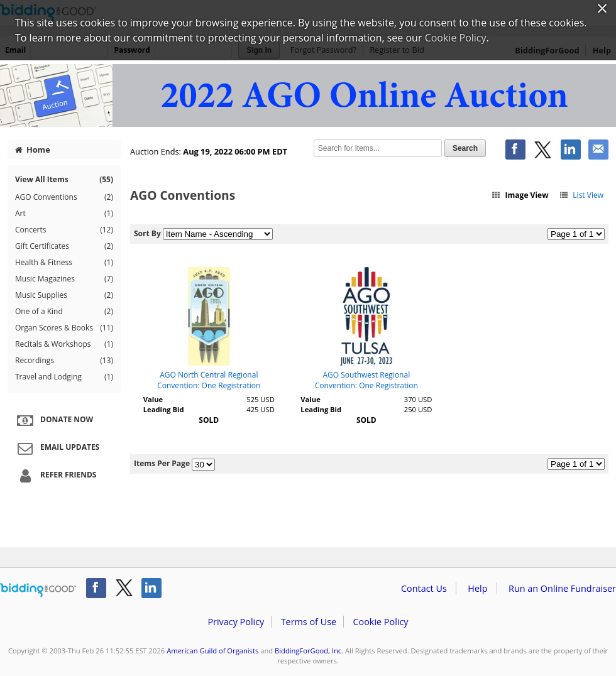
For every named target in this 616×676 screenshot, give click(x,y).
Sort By (147, 233)
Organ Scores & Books (64, 328)
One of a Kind (64, 312)
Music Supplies (64, 295)
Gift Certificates (64, 246)
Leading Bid (164, 409)
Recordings (64, 361)
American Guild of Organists (212, 651)
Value (153, 399)
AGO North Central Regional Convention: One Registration (209, 380)
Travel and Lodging (64, 377)
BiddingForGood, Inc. (309, 651)
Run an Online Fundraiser (562, 588)
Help (477, 588)
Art (64, 214)
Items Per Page (162, 463)
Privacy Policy (236, 622)
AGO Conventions (64, 197)
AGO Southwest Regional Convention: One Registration (366, 380)
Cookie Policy (380, 622)
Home (33, 150)
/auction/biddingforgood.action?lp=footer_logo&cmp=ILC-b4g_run (38, 591)
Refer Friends (55, 476)
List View (581, 195)
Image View (520, 195)
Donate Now (53, 420)
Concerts (64, 230)
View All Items (64, 179)
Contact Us (424, 588)
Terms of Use (309, 622)
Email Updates (57, 448)
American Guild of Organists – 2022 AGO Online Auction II (308, 95)
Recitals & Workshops (64, 344)
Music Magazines (64, 279)
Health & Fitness (64, 263)
